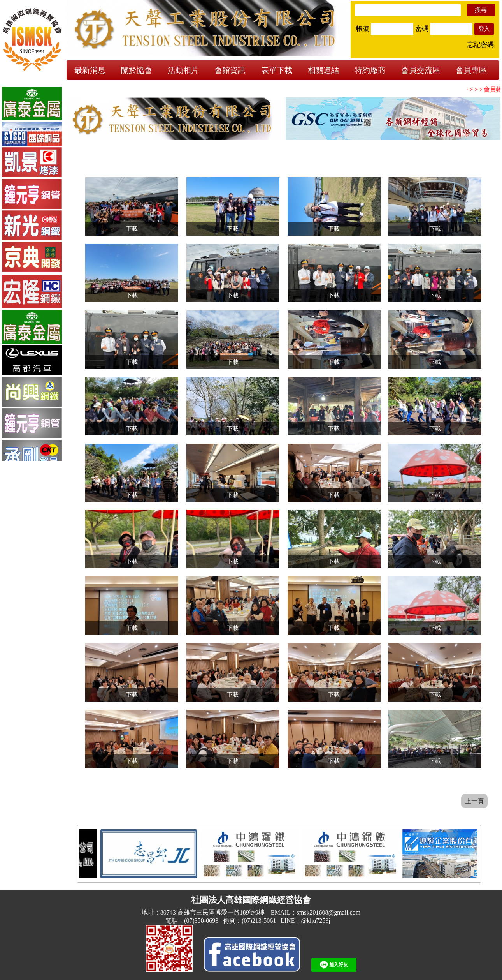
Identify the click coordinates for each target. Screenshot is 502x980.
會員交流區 (421, 70)
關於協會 (137, 70)
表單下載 (277, 70)
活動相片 (183, 70)
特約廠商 (370, 70)
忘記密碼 (481, 45)
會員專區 (471, 70)
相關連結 (323, 70)
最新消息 (90, 70)
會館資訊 (230, 70)
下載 (132, 229)
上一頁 (474, 801)
